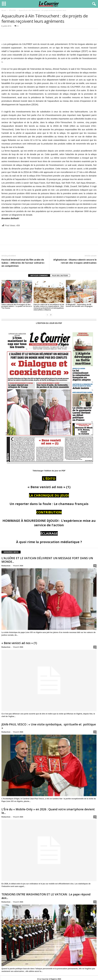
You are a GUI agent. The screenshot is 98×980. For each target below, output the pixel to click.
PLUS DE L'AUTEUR (60, 275)
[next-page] (51, 315)
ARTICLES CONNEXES (39, 275)
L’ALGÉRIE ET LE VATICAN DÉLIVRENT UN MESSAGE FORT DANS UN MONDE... (47, 560)
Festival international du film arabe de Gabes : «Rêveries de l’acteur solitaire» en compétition (23, 263)
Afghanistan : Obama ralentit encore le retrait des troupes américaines (75, 261)
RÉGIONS (12, 10)
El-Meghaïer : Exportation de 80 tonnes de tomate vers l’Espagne (79, 305)
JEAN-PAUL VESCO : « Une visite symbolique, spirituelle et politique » (49, 726)
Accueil (4, 10)
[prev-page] (47, 315)
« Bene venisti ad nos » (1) (20, 643)
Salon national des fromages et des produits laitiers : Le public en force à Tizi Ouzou (17, 306)
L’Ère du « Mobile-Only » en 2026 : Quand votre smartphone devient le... (48, 811)
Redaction (6, 566)
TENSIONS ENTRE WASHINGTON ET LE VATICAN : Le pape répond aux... (46, 896)
